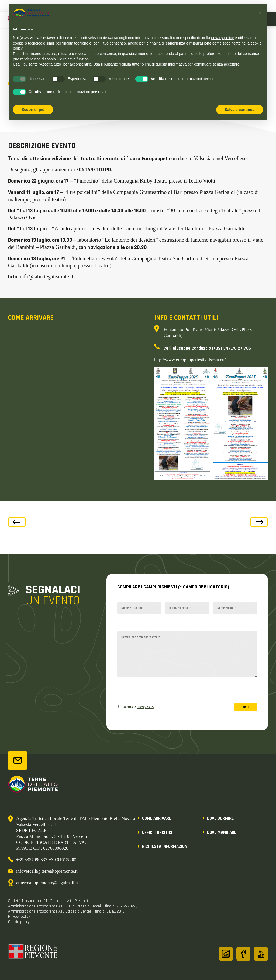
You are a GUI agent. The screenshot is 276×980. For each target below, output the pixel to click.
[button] (260, 13)
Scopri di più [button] (33, 110)
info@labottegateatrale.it (46, 276)
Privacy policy (146, 707)
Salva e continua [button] (240, 110)
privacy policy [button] (222, 38)
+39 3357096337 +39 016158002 (47, 860)
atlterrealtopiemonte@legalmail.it (47, 883)
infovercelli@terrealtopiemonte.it (47, 871)
